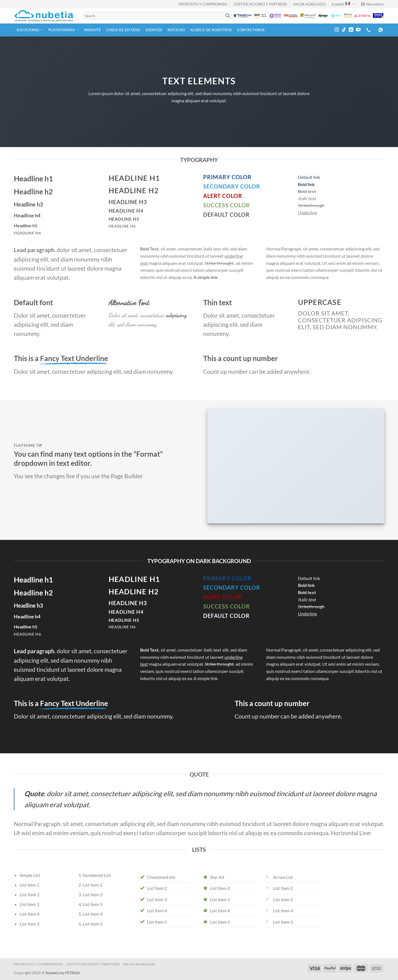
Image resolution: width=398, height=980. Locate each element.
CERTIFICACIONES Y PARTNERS (260, 4)
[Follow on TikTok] (344, 30)
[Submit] (228, 16)
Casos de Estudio (123, 30)
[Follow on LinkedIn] (351, 30)
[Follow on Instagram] (337, 30)
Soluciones (30, 30)
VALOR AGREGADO (309, 4)
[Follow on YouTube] (358, 30)
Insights (92, 30)
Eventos (154, 30)
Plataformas (63, 30)
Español (343, 4)
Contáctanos (251, 30)
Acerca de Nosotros (211, 30)
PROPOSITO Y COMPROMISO (203, 4)
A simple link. (206, 277)
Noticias (176, 30)
